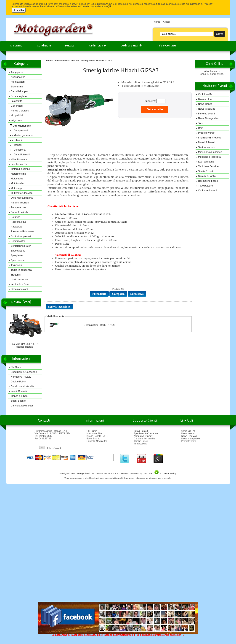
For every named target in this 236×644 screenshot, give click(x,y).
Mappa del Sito (18, 396)
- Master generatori (21, 135)
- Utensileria (17, 150)
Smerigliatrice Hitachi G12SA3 (100, 325)
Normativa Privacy (20, 377)
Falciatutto (16, 101)
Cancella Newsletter (21, 406)
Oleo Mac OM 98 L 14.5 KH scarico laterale (25, 344)
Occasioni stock (19, 289)
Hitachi (75, 61)
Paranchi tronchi (19, 203)
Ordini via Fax (98, 46)
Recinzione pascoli (208, 181)
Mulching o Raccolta (208, 157)
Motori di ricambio (20, 169)
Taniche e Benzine (207, 166)
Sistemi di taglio (206, 176)
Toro (199, 123)
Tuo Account (140, 444)
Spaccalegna (17, 251)
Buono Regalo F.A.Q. (97, 436)
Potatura (15, 217)
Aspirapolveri (17, 77)
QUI (109, 7)
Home (157, 22)
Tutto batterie (204, 186)
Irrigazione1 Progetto (209, 138)
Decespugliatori (18, 96)
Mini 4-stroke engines (209, 152)
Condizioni (44, 46)
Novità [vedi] (21, 302)
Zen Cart (148, 474)
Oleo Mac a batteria (21, 198)
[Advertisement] (53, 544)
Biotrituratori (16, 87)
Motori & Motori (206, 142)
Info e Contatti (166, 46)
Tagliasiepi (16, 265)
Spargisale (16, 255)
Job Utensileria (62, 61)
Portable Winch (18, 212)
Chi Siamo (16, 367)
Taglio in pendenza (20, 270)
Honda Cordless (19, 111)
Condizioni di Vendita (21, 386)
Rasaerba (15, 227)
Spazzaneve (17, 260)
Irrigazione (16, 120)
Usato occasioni (19, 279)
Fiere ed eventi (205, 114)
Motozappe (16, 188)
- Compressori (18, 130)
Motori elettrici (17, 174)
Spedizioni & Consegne (23, 372)
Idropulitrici (16, 115)
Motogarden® (83, 474)
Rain (200, 128)
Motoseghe (16, 179)
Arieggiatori (16, 72)
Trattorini (15, 275)
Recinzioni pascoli (20, 236)
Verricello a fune (19, 284)
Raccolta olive (17, 222)
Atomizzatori (17, 82)
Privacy (70, 46)
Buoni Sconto (17, 401)
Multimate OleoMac (21, 193)
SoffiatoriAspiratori (20, 246)
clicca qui (184, 4)
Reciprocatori (17, 241)
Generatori (16, 106)
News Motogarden (207, 118)
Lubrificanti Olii (18, 164)
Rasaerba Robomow (21, 231)
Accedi (166, 22)
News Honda (204, 104)
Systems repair (205, 147)
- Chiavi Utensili (19, 154)
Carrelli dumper (18, 91)
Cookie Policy (17, 382)
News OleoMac (206, 109)
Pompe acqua (17, 207)
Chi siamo (16, 46)
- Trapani (15, 145)
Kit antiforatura (18, 159)
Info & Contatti (18, 391)
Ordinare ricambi (131, 46)
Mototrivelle (16, 183)
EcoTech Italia (205, 162)
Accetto (19, 10)
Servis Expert (204, 171)
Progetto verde (205, 133)
